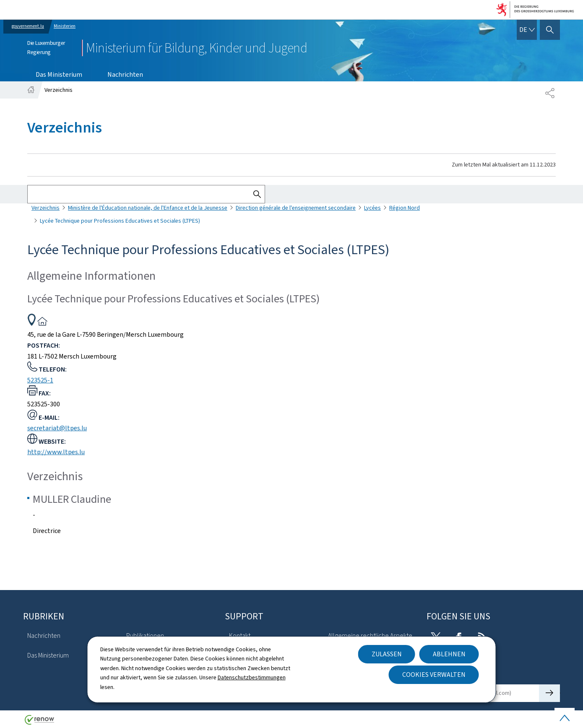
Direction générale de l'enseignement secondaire (296, 208)
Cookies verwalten (434, 675)
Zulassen (387, 654)
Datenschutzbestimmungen (252, 677)
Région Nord (405, 208)
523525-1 (40, 380)
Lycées (372, 208)
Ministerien (65, 26)
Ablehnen (449, 654)
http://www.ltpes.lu (56, 452)
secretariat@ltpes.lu (57, 428)
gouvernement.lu (28, 26)
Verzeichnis (46, 208)
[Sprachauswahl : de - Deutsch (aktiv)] (527, 30)
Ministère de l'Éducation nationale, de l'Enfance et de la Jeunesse (148, 208)
